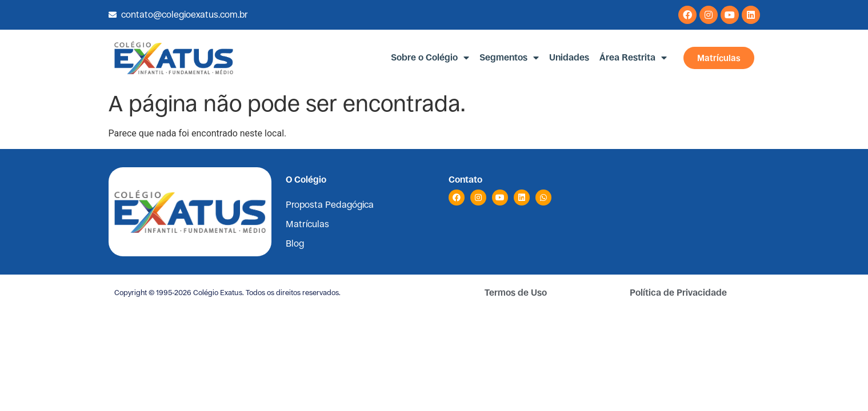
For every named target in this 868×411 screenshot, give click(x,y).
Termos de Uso (516, 293)
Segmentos (509, 58)
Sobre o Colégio (430, 58)
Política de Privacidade (678, 293)
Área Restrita (633, 58)
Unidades (569, 57)
